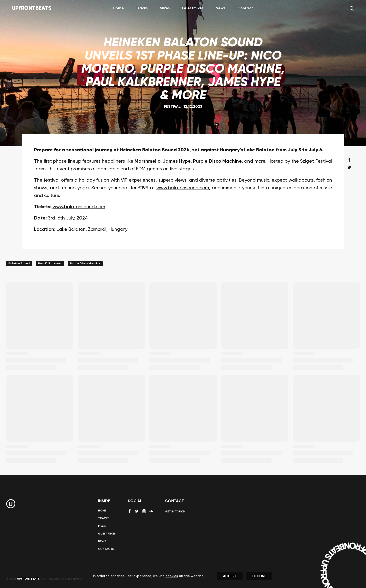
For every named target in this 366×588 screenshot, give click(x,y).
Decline (259, 576)
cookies (172, 576)
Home (118, 8)
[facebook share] (349, 160)
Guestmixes (193, 8)
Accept (230, 576)
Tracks (142, 8)
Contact (245, 8)
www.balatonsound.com (183, 188)
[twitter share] (349, 167)
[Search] (352, 8)
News (221, 8)
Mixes (165, 8)
